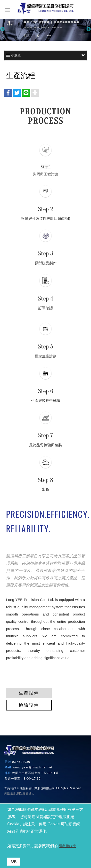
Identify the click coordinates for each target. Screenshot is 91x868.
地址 (8, 773)
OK (14, 861)
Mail (8, 767)
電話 (8, 762)
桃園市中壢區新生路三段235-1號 (35, 773)
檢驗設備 (29, 705)
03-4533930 (21, 762)
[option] (45, 29)
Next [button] (89, 29)
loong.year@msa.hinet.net (32, 767)
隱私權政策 (67, 846)
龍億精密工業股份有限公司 (46, 9)
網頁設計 (9, 794)
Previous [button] (2, 29)
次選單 (45, 55)
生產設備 (29, 693)
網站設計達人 (26, 794)
